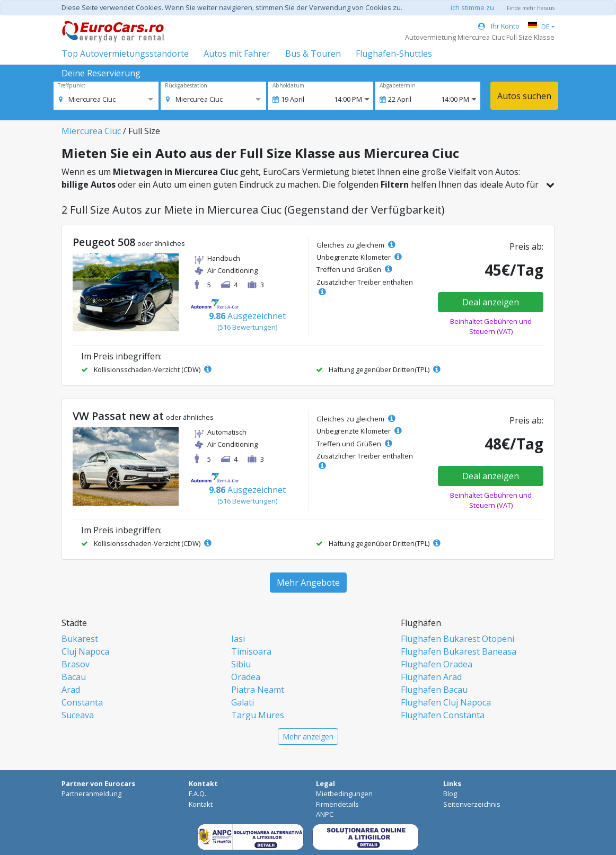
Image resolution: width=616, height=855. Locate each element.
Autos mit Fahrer (237, 54)
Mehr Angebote (308, 583)
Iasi (238, 639)
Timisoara (251, 651)
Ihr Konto (499, 26)
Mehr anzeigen (308, 737)
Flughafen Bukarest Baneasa (459, 651)
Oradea (246, 677)
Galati (243, 702)
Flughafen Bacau (434, 690)
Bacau (74, 677)
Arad (71, 690)
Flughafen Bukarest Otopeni (457, 639)
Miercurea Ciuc (91, 131)
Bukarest (80, 639)
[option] (87, 99)
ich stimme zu (472, 7)
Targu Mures (258, 715)
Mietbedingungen (344, 794)
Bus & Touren (313, 54)
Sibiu (241, 664)
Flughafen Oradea (437, 664)
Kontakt (201, 804)
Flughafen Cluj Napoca (446, 702)
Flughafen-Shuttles (394, 54)
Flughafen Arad (431, 677)
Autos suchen (524, 96)
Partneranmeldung (91, 794)
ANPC (325, 814)
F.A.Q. (197, 794)
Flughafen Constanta (443, 715)
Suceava (78, 715)
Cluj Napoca (85, 651)
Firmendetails (337, 804)
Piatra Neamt (258, 690)
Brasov (76, 664)
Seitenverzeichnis (472, 804)
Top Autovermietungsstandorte (125, 54)
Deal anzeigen (491, 302)
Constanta (82, 702)
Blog (450, 794)
